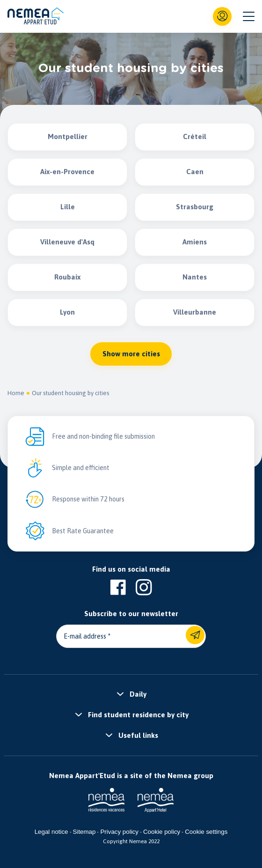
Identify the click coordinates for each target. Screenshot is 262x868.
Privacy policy (119, 832)
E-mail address (85, 636)
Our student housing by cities (70, 393)
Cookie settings (206, 832)
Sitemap (84, 832)
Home (16, 393)
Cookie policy (162, 832)
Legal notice (51, 832)
